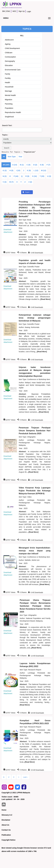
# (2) (30, 182)
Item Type (12, 157)
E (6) (42, 165)
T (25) (42, 176)
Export (26, 192)
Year (20, 157)
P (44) (16, 176)
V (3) (5, 182)
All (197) (6, 165)
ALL (22, 36)
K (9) (29, 170)
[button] (7, 148)
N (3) (5, 176)
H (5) (11, 170)
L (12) (36, 170)
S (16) (34, 176)
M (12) (44, 170)
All (4, 157)
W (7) (11, 182)
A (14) (15, 165)
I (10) (18, 170)
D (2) (35, 165)
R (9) (27, 176)
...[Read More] (45, 299)
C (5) (28, 165)
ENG (8, 11)
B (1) (22, 165)
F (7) (48, 165)
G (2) (5, 170)
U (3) (49, 176)
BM (4, 11)
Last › (25, 777)
